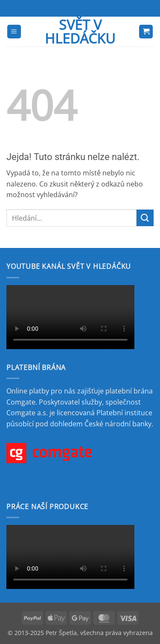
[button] (14, 32)
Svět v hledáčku (80, 32)
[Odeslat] (145, 218)
